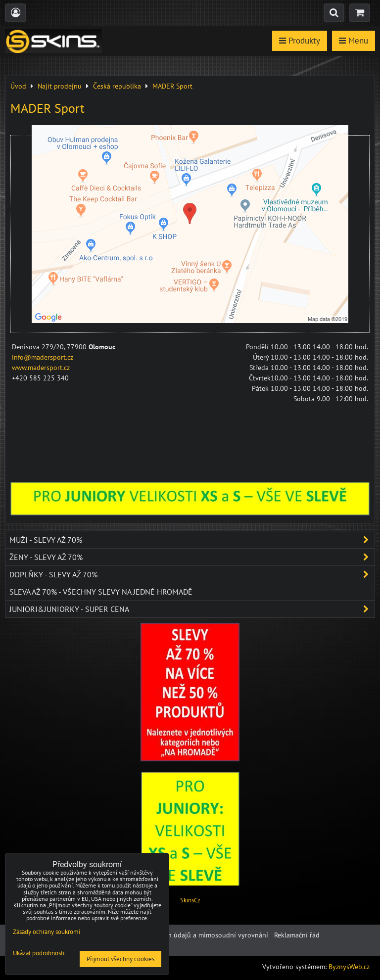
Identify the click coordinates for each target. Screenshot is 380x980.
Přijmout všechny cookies (120, 959)
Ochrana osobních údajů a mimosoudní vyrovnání (192, 935)
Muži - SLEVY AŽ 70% (192, 540)
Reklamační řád (297, 935)
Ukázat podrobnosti (39, 954)
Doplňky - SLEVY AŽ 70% (192, 574)
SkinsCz (190, 900)
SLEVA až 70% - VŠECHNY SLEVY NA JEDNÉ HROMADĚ (101, 592)
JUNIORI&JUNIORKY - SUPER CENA (192, 609)
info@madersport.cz (43, 357)
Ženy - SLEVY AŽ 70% (192, 557)
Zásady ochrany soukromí (47, 932)
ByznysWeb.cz (349, 967)
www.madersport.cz (41, 368)
